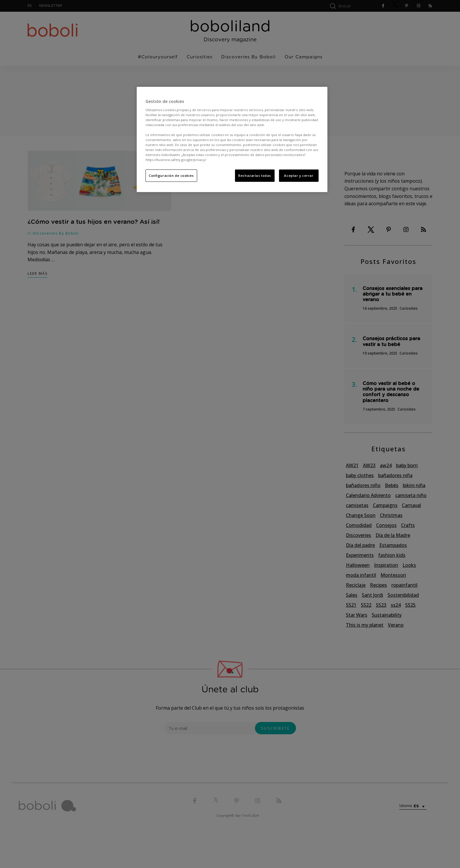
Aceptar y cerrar (299, 176)
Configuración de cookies (171, 176)
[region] (232, 139)
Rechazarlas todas (255, 176)
